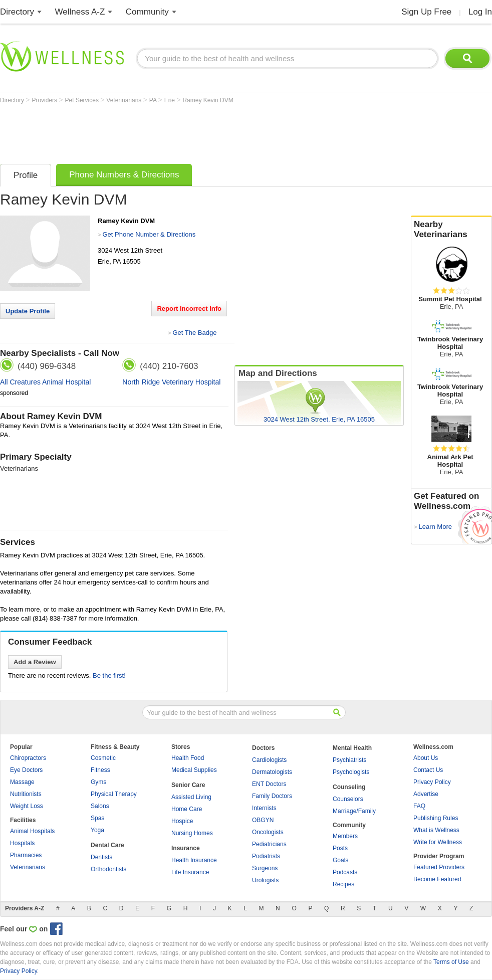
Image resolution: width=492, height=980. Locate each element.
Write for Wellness (438, 842)
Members (345, 836)
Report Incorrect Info (189, 309)
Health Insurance (194, 860)
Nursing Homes (192, 833)
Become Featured (437, 879)
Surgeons (265, 868)
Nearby (451, 230)
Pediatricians (269, 844)
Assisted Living (191, 797)
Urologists (265, 880)
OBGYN (263, 820)
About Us (426, 758)
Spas (97, 818)
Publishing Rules (436, 818)
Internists (264, 808)
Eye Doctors (26, 770)
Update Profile (28, 311)
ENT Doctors (269, 784)
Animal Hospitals (32, 831)
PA (154, 100)
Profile (26, 175)
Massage (22, 782)
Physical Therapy (114, 794)
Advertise (426, 794)
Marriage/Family (354, 811)
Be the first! (109, 675)
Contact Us (428, 770)
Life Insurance (190, 872)
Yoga (97, 830)
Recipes (343, 884)
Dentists (101, 857)
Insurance (186, 848)
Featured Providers (439, 867)
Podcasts (345, 872)
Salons (100, 806)
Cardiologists (269, 760)
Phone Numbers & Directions (124, 175)
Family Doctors (272, 796)
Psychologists (351, 772)
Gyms (98, 782)
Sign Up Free (426, 12)
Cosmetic (103, 758)
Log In (480, 12)
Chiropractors (28, 758)
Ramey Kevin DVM (208, 100)
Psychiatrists (349, 760)
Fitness (100, 770)
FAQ (419, 806)
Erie (171, 100)
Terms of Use (451, 962)
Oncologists (268, 832)
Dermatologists (272, 772)
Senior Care (188, 785)
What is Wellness (436, 830)
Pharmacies (26, 855)
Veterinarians (125, 100)
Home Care (187, 809)
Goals (340, 860)
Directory (17, 12)
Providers (45, 100)
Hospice (182, 821)
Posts (340, 848)
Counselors (348, 799)
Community (147, 12)
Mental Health (352, 748)
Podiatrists (266, 856)
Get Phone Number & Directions (149, 234)
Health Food (188, 758)
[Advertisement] (182, 131)
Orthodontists (108, 869)
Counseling (349, 787)
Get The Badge (194, 333)
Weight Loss (27, 806)
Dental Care (107, 845)
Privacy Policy (432, 782)
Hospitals (22, 843)
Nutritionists (26, 794)
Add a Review (35, 662)
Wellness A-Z (80, 12)
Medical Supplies (194, 770)
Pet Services (83, 100)
